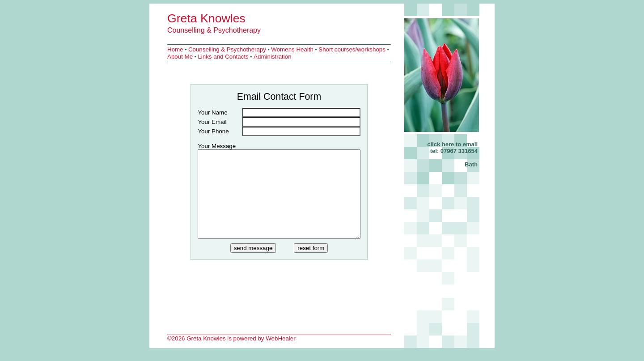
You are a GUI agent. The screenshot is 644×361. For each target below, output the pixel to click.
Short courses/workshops (352, 49)
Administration (272, 57)
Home (175, 49)
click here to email (452, 144)
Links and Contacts (223, 57)
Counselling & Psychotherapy (214, 30)
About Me (180, 57)
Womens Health (292, 49)
